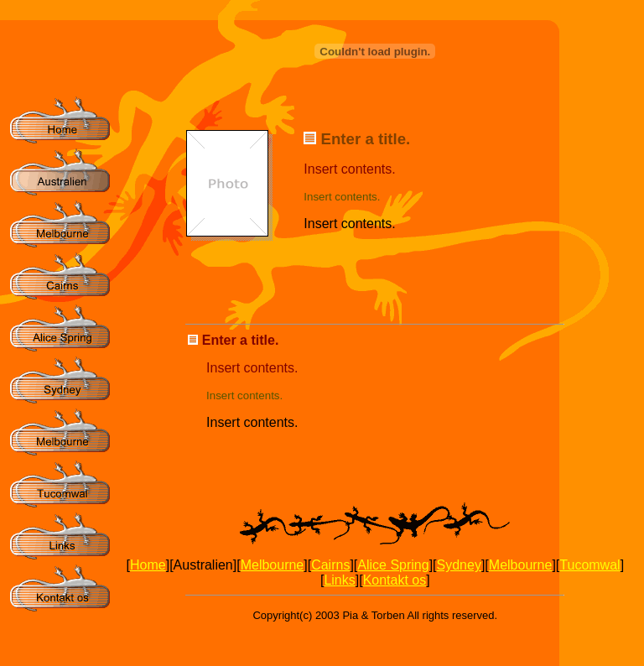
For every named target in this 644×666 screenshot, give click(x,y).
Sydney (459, 565)
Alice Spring (393, 565)
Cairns (330, 565)
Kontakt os (395, 580)
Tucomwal (589, 565)
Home (148, 565)
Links (339, 580)
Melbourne (273, 565)
